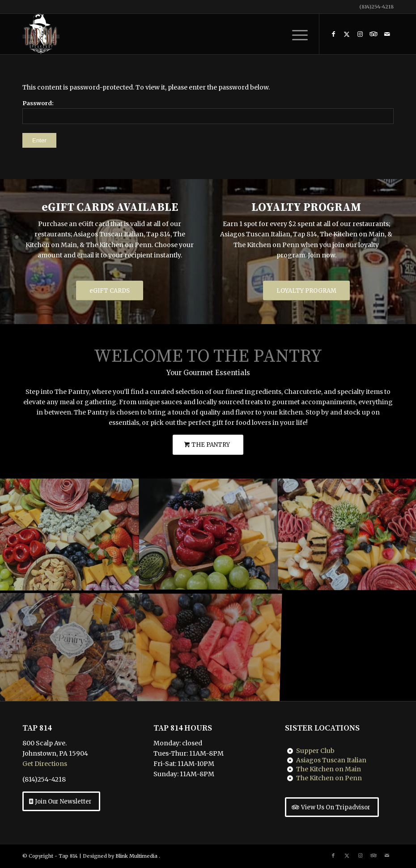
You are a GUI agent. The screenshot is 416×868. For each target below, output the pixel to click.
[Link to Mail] (387, 34)
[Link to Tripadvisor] (374, 34)
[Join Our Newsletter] (61, 801)
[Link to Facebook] (333, 34)
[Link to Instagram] (360, 34)
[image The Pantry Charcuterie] (70, 534)
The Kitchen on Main (329, 769)
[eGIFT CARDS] (110, 291)
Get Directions (45, 764)
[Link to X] (347, 34)
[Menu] (295, 34)
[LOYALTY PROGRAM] (306, 291)
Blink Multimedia (136, 856)
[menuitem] (295, 34)
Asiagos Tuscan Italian (331, 760)
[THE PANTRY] (208, 445)
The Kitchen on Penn (329, 778)
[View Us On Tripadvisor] (332, 807)
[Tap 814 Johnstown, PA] (41, 34)
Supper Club (315, 751)
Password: (208, 112)
